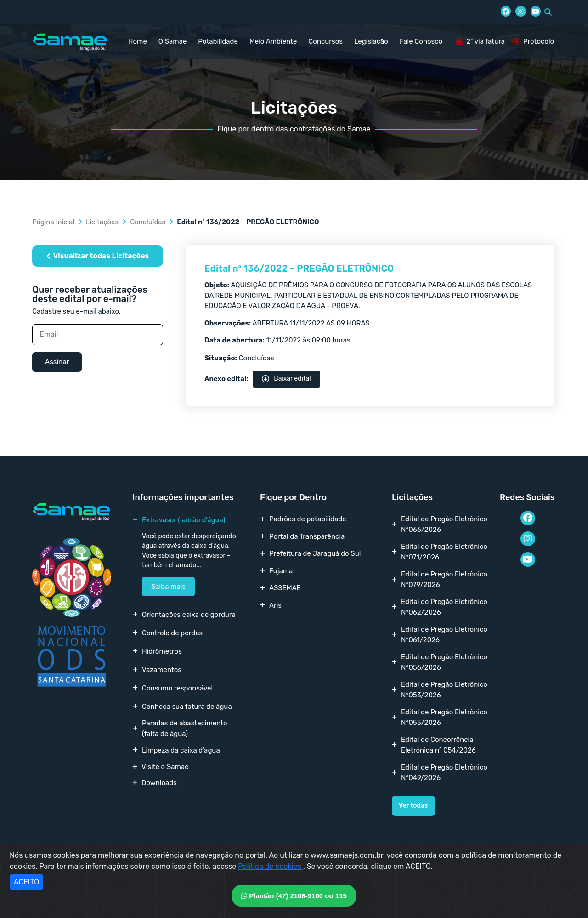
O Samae (172, 41)
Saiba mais (168, 587)
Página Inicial (53, 222)
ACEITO (26, 882)
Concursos (325, 41)
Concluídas (148, 222)
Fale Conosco (421, 41)
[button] (548, 12)
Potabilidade (218, 41)
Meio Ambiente (273, 41)
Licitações (102, 222)
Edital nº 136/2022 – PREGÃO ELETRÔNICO (299, 268)
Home (138, 41)
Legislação (371, 41)
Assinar (57, 362)
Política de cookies (271, 866)
